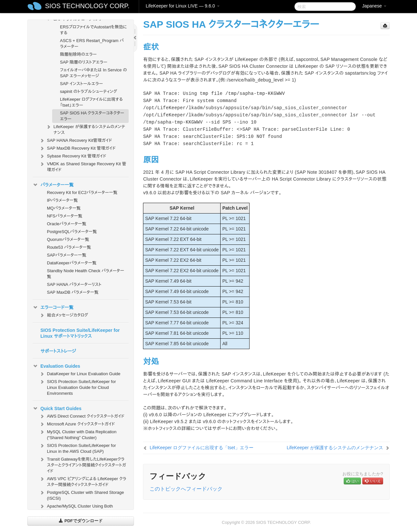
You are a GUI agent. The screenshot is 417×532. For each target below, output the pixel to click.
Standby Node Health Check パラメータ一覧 (86, 274)
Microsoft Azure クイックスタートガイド (77, 424)
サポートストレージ (58, 351)
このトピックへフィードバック (186, 489)
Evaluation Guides (56, 366)
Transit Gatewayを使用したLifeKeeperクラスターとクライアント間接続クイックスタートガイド (83, 464)
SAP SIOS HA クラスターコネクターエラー (92, 116)
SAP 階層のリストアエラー (84, 62)
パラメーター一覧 (53, 185)
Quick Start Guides (57, 408)
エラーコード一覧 (53, 307)
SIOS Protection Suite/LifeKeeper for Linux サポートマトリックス (80, 333)
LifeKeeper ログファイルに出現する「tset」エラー (91, 102)
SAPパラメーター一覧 (67, 255)
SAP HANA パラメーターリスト (74, 284)
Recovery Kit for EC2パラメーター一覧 (82, 192)
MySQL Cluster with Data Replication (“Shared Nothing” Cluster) (78, 434)
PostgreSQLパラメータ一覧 (72, 232)
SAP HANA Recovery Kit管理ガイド (76, 140)
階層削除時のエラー (78, 54)
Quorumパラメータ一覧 (68, 239)
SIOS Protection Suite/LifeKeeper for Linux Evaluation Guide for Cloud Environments (78, 387)
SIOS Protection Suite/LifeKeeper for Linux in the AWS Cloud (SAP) (78, 448)
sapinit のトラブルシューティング (88, 91)
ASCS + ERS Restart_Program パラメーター (92, 44)
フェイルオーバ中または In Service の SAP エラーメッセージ (93, 73)
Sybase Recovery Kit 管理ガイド (73, 156)
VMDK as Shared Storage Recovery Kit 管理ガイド (83, 166)
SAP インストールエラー (81, 84)
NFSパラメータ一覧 (65, 216)
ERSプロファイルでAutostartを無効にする (93, 30)
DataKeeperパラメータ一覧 (72, 263)
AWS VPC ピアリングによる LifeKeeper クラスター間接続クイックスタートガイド (83, 481)
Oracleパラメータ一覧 (67, 224)
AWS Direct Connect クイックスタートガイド (82, 416)
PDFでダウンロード (81, 521)
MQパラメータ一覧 (64, 208)
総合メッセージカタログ (64, 315)
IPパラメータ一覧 (62, 200)
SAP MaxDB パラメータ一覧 (73, 292)
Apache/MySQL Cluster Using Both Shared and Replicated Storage (76, 508)
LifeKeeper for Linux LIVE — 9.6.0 (182, 6)
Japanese (374, 6)
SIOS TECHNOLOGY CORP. (87, 6)
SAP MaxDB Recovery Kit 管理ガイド (77, 148)
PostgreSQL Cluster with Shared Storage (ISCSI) (82, 495)
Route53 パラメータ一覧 (69, 247)
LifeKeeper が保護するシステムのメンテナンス (85, 129)
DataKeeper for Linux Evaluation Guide (80, 374)
